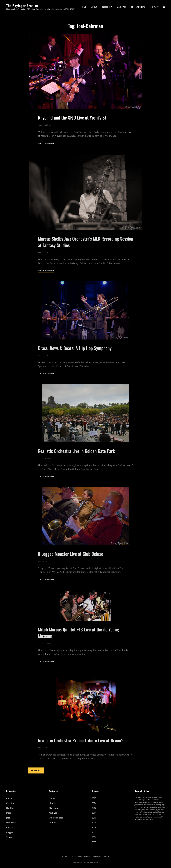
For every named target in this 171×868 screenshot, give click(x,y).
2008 (94, 827)
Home (84, 7)
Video (9, 837)
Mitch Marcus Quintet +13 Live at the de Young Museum (78, 642)
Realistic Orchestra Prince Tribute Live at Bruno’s (81, 750)
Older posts (36, 770)
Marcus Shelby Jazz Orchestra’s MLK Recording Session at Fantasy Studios (85, 251)
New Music (11, 823)
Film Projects (97, 857)
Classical (10, 803)
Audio (9, 798)
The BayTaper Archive (22, 6)
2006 (94, 837)
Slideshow (107, 7)
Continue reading (46, 143)
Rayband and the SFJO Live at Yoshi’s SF (72, 117)
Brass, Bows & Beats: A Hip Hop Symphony (75, 357)
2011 (94, 813)
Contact (154, 7)
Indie (9, 813)
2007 (94, 832)
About (94, 7)
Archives (121, 7)
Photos (10, 827)
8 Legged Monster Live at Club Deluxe (71, 563)
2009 (94, 823)
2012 (94, 808)
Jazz (8, 818)
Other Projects (138, 7)
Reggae (10, 832)
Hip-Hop (10, 808)
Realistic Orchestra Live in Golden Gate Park (76, 460)
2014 (94, 803)
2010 (94, 818)
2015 (94, 798)
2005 (94, 842)
